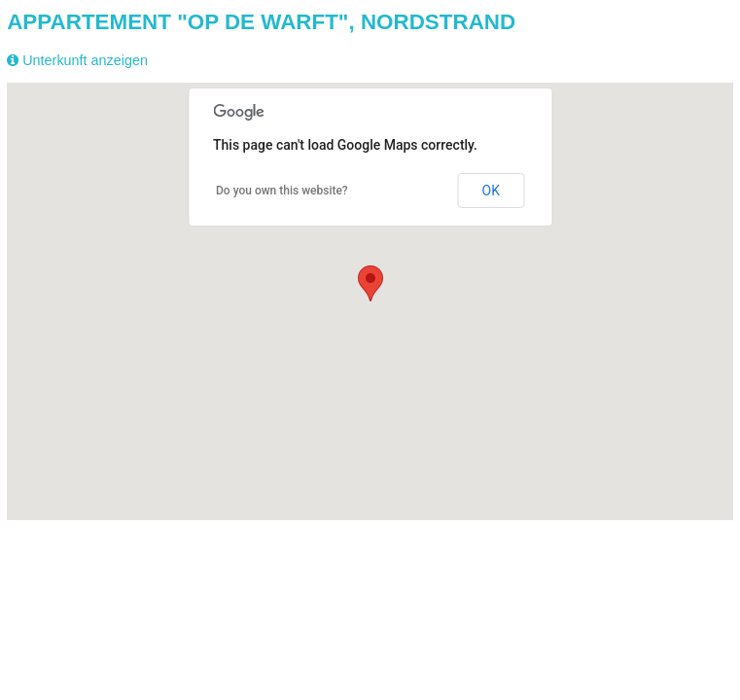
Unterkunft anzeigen (85, 60)
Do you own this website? (282, 191)
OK (491, 191)
